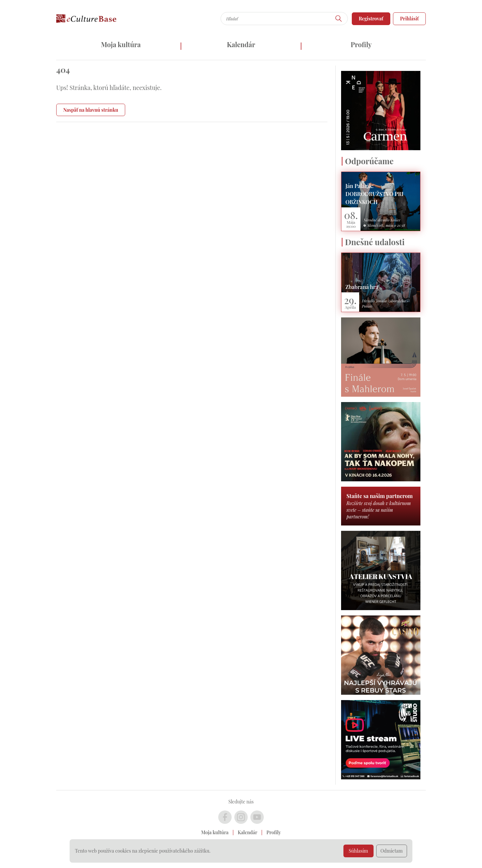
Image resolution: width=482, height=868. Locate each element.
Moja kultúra (121, 44)
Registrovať (371, 19)
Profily (361, 44)
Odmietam (392, 851)
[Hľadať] (339, 19)
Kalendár (241, 44)
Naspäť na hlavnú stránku (91, 110)
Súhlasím (358, 851)
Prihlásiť (409, 19)
